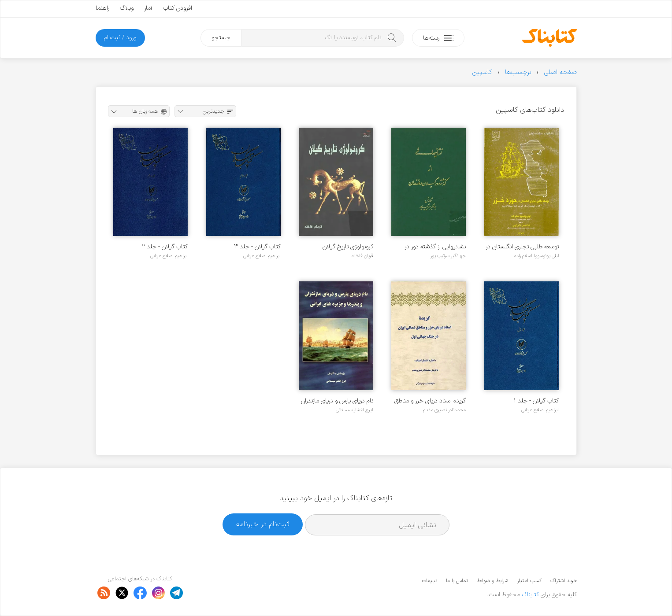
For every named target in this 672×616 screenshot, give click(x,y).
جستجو (221, 38)
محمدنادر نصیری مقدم (444, 410)
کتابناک (530, 595)
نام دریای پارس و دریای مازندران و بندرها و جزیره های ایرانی (337, 401)
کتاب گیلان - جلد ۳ (257, 247)
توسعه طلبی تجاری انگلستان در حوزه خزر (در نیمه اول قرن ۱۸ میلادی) (522, 247)
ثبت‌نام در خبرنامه (263, 524)
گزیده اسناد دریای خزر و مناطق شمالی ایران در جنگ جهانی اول (429, 401)
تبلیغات (430, 581)
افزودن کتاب (178, 8)
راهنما (102, 8)
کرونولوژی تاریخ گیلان (348, 247)
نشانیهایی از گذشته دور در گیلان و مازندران (435, 247)
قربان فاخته (362, 256)
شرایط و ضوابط (492, 581)
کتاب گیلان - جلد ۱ (536, 401)
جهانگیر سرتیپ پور (448, 256)
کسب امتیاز (529, 581)
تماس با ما (457, 581)
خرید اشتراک (564, 581)
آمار (148, 8)
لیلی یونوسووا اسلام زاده (536, 256)
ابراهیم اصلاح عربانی (262, 256)
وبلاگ (127, 8)
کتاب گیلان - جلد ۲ (165, 247)
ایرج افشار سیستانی (355, 410)
